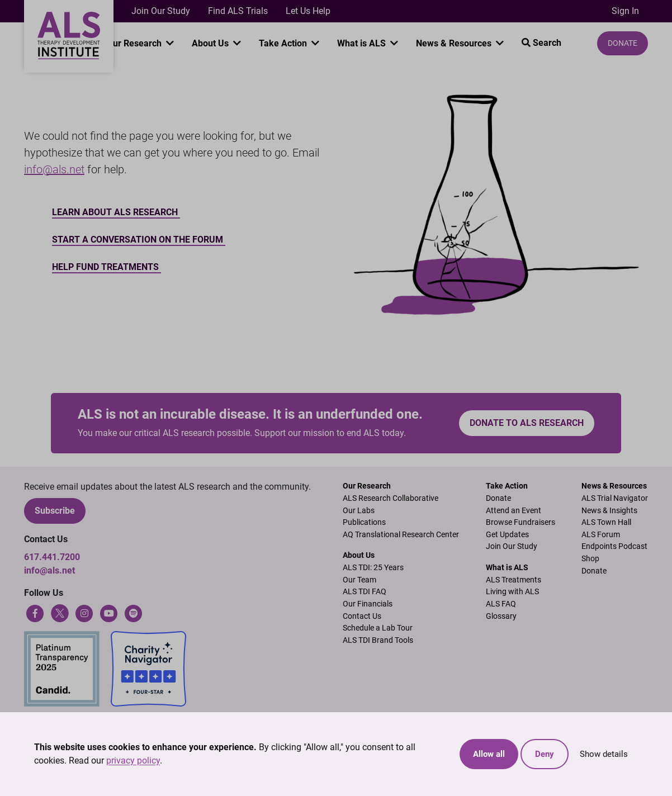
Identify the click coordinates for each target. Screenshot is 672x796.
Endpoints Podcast (614, 546)
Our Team (359, 580)
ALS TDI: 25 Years (373, 568)
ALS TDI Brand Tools (378, 640)
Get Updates (507, 535)
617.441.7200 (52, 557)
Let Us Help (308, 11)
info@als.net (54, 169)
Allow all (489, 754)
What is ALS (363, 43)
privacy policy (133, 761)
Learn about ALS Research (116, 212)
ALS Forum (601, 535)
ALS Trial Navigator (615, 498)
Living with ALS (512, 592)
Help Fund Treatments (107, 267)
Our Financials (368, 604)
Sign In (625, 11)
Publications (364, 522)
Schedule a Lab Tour (378, 628)
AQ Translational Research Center (401, 535)
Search (541, 43)
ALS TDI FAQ (365, 592)
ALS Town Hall (606, 522)
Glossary (501, 616)
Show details (604, 754)
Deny (545, 754)
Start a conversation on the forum (139, 240)
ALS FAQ (501, 604)
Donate (623, 43)
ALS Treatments (514, 580)
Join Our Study (161, 11)
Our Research (135, 43)
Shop (590, 559)
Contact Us (362, 616)
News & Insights (609, 511)
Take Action (284, 43)
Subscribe (55, 511)
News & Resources (455, 43)
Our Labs (359, 511)
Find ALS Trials (238, 11)
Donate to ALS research (527, 423)
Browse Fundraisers (520, 522)
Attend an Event (514, 511)
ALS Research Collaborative (391, 498)
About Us (211, 43)
